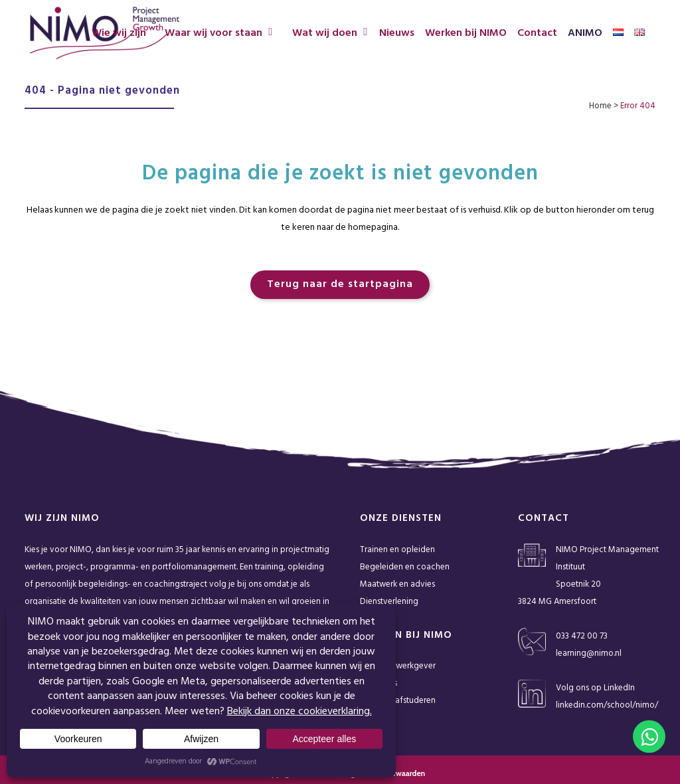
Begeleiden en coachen (405, 567)
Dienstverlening (389, 602)
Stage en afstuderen (398, 701)
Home (600, 106)
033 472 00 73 (582, 636)
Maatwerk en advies (397, 584)
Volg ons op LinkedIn (595, 688)
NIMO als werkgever (398, 666)
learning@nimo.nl (589, 653)
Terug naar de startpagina (340, 284)
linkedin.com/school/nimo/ (607, 705)
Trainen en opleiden (397, 550)
